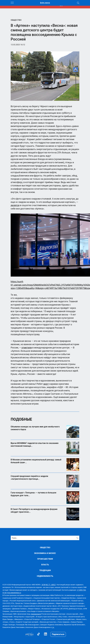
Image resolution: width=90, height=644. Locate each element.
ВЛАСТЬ (45, 565)
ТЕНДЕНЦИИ (45, 570)
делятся (15, 205)
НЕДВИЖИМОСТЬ (45, 576)
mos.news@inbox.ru (14, 593)
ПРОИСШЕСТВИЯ (45, 559)
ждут (46, 384)
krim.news (45, 3)
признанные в (36, 614)
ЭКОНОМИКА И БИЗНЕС (45, 553)
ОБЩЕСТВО (16, 20)
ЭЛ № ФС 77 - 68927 (49, 585)
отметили (27, 348)
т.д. (53, 627)
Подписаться (58, 634)
